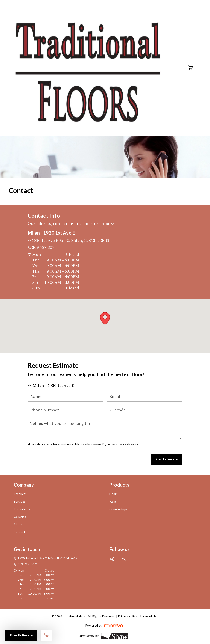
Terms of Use (149, 616)
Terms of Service (122, 444)
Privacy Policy (98, 444)
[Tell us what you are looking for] (105, 429)
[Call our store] (46, 635)
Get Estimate (167, 459)
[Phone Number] (65, 410)
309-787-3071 (44, 247)
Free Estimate (21, 635)
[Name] (65, 397)
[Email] (145, 397)
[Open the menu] (202, 68)
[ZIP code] (145, 410)
